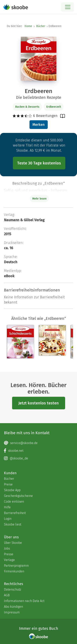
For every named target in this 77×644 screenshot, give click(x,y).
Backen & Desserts (27, 107)
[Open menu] (68, 7)
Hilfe (7, 507)
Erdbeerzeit (54, 107)
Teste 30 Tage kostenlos (39, 163)
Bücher (41, 26)
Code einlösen (14, 502)
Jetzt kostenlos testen (39, 403)
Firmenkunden (14, 571)
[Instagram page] (38, 458)
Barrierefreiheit (15, 513)
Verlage (9, 560)
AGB (7, 595)
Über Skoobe (13, 543)
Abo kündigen (13, 607)
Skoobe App (12, 490)
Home (28, 26)
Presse (9, 554)
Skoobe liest (13, 524)
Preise (8, 484)
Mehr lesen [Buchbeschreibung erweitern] (39, 199)
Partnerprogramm (16, 566)
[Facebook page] (38, 451)
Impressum (12, 612)
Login (8, 519)
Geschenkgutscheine (18, 496)
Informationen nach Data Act (24, 601)
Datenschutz (13, 589)
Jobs (7, 548)
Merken (38, 125)
